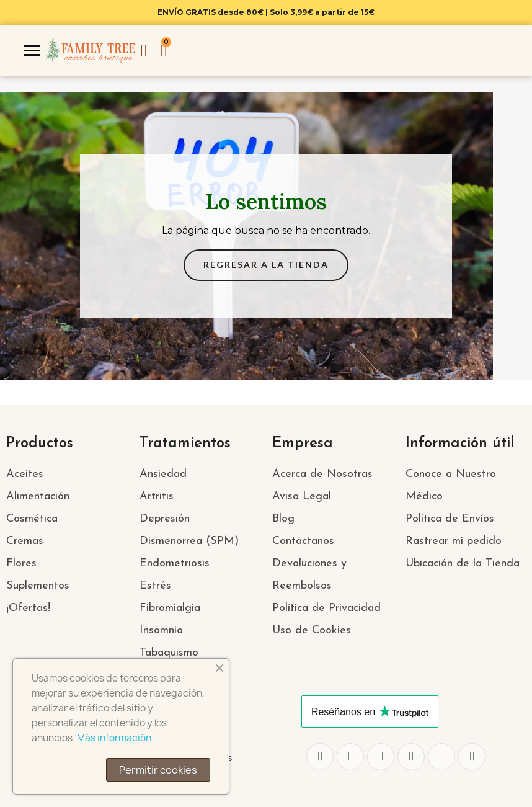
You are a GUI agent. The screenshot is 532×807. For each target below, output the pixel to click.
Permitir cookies (158, 770)
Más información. (115, 738)
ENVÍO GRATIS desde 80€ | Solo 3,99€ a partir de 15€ (266, 12)
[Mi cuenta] (144, 51)
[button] (266, 265)
